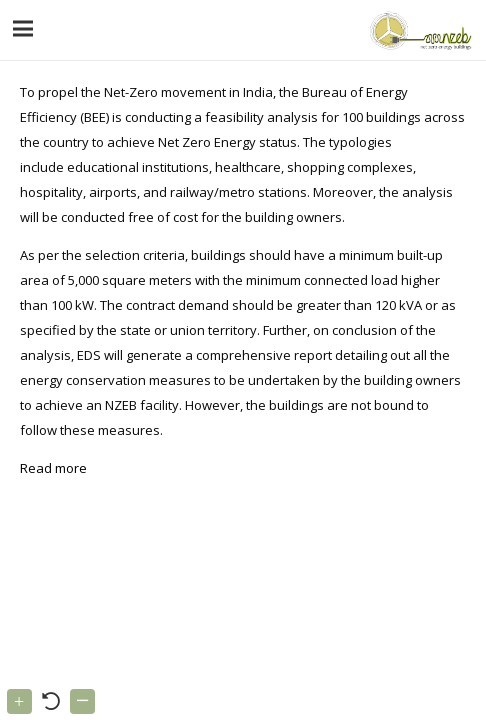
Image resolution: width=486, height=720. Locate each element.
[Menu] (23, 29)
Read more (55, 468)
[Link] (418, 30)
